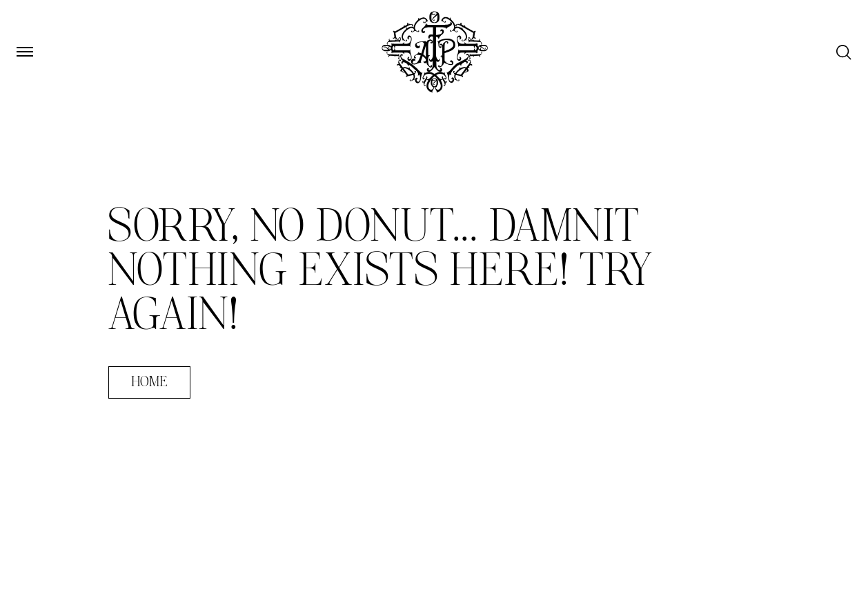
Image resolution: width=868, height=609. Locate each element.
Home (149, 382)
